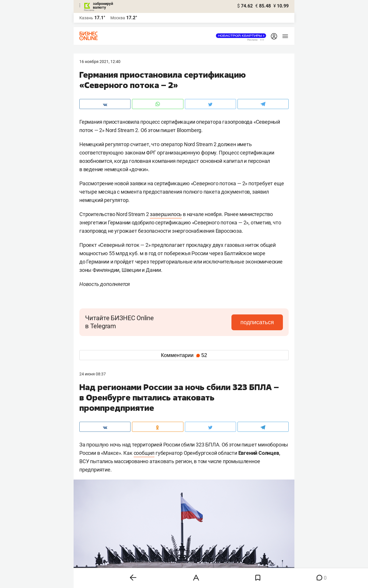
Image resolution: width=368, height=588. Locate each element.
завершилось (166, 214)
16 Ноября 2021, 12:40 (100, 62)
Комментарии (184, 355)
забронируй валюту (103, 5)
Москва (118, 18)
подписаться (259, 322)
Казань (86, 18)
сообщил (144, 453)
